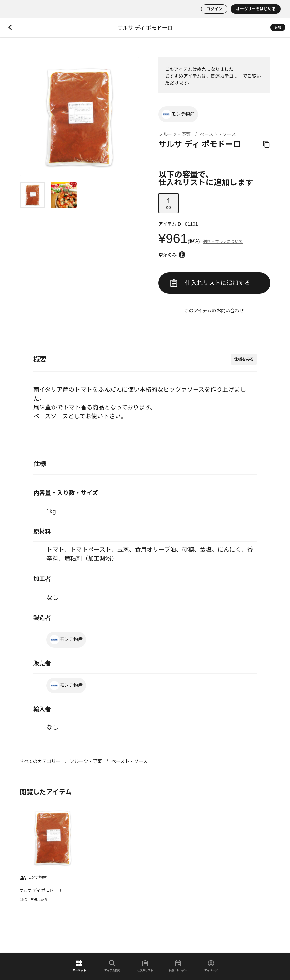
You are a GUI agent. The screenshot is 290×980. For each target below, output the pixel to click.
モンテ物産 (178, 114)
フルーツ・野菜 (174, 134)
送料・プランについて (223, 242)
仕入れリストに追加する (210, 283)
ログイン (214, 9)
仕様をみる (244, 359)
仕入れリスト (145, 966)
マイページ (211, 966)
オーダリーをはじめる (256, 9)
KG (169, 203)
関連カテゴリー (227, 76)
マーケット (79, 966)
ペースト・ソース (218, 134)
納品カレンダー (178, 966)
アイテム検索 (112, 966)
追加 (278, 28)
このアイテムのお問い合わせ (214, 311)
